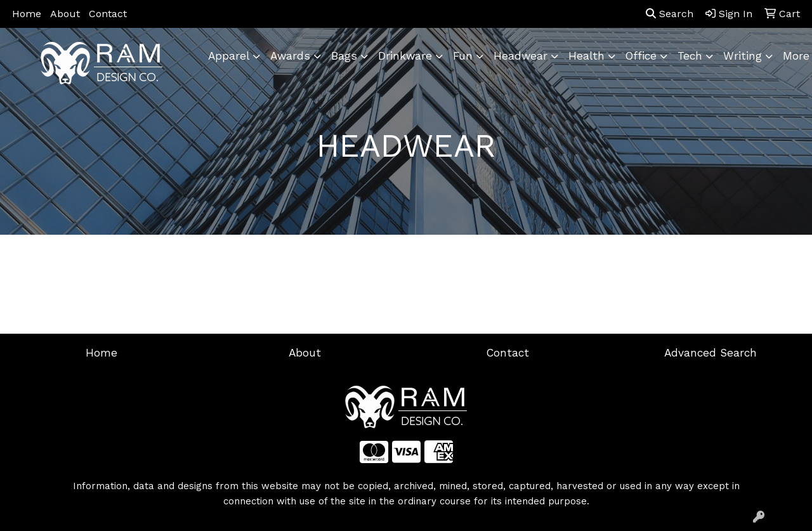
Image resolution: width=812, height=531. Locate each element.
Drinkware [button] (405, 56)
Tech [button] (690, 56)
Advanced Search (710, 353)
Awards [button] (290, 56)
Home (27, 14)
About (65, 14)
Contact (108, 14)
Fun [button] (463, 56)
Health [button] (586, 56)
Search (670, 14)
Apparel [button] (229, 56)
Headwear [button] (521, 56)
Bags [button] (344, 56)
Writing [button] (743, 56)
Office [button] (641, 56)
